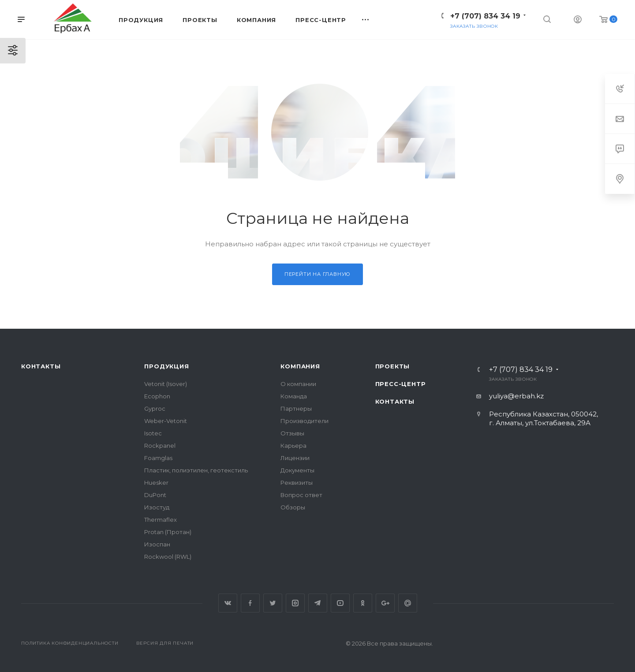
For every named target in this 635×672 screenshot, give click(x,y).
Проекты (393, 366)
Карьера (293, 446)
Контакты (41, 366)
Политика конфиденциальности (70, 643)
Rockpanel (160, 446)
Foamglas (158, 458)
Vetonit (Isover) (166, 384)
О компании (298, 384)
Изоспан (157, 544)
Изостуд (157, 507)
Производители (304, 421)
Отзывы (292, 433)
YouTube (340, 603)
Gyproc (155, 408)
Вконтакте (228, 603)
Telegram (318, 603)
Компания (300, 366)
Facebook (250, 603)
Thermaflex (161, 520)
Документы (297, 470)
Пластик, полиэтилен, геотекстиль (196, 470)
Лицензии (295, 458)
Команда (294, 396)
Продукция (166, 366)
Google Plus (385, 603)
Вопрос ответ (301, 495)
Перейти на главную (317, 274)
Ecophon (157, 396)
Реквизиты (297, 483)
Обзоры (293, 507)
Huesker (156, 483)
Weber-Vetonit (166, 421)
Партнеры (296, 408)
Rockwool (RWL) (168, 557)
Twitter (273, 603)
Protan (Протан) (168, 532)
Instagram (295, 603)
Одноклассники (363, 603)
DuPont (155, 495)
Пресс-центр (401, 384)
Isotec (153, 433)
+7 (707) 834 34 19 (485, 16)
